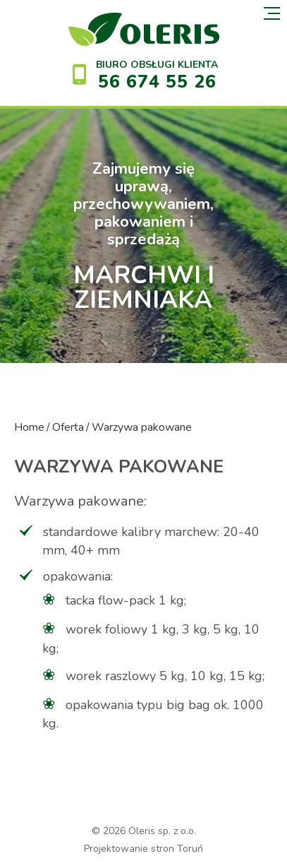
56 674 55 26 (157, 82)
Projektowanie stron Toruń (143, 849)
